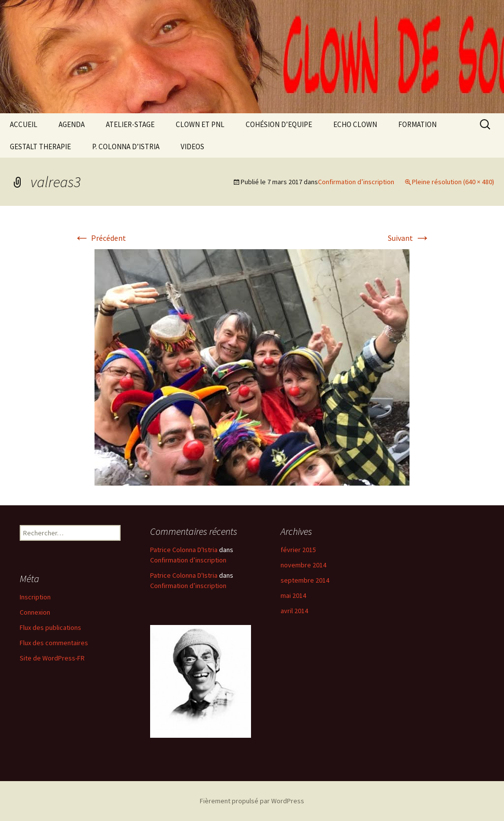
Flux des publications (50, 627)
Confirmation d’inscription (356, 182)
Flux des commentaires (54, 643)
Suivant (409, 238)
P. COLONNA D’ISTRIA (126, 147)
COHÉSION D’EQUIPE (279, 124)
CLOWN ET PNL (200, 124)
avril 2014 (294, 611)
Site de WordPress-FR (52, 658)
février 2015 (298, 550)
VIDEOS (192, 147)
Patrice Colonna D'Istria (184, 550)
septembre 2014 (305, 580)
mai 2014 (293, 595)
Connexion (35, 612)
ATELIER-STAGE (130, 124)
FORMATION (417, 124)
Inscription (35, 597)
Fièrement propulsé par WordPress (252, 801)
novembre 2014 (303, 565)
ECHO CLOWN (355, 124)
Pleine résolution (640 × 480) (453, 182)
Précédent (100, 238)
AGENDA (72, 124)
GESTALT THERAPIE (40, 147)
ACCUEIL (24, 124)
